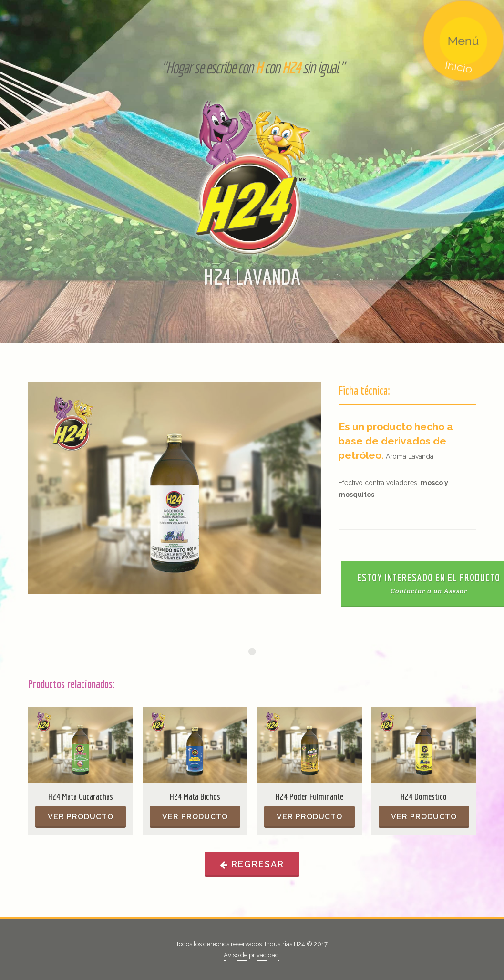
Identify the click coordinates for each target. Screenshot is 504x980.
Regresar (252, 864)
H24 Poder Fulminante (309, 796)
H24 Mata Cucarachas (81, 796)
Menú (459, 45)
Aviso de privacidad (251, 955)
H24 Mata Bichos (195, 796)
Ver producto (81, 817)
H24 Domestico (424, 796)
